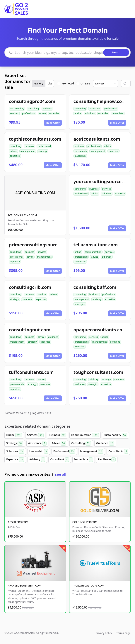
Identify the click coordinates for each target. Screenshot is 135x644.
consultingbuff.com (95, 287)
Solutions (15, 451)
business (47, 109)
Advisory (37, 460)
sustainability (17, 109)
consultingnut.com (30, 330)
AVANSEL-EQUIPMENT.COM (24, 586)
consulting (33, 109)
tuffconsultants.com (31, 372)
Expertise (15, 460)
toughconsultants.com (98, 372)
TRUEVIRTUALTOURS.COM (88, 586)
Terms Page (123, 633)
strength (93, 384)
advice (42, 113)
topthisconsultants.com (35, 139)
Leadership (39, 451)
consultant (80, 262)
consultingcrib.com (30, 287)
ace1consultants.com (97, 139)
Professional (64, 451)
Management (92, 451)
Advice (59, 443)
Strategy (15, 443)
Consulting (81, 443)
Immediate (84, 460)
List (50, 83)
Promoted (68, 83)
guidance (53, 337)
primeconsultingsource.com (40, 245)
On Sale (85, 83)
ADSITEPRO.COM (18, 522)
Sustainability (116, 435)
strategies (80, 304)
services (14, 113)
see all (60, 474)
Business (57, 435)
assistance (95, 109)
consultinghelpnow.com (100, 101)
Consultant (60, 460)
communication (93, 252)
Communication (85, 435)
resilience (80, 384)
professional (29, 113)
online (78, 252)
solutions (90, 113)
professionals (82, 342)
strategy (43, 151)
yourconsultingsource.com (103, 181)
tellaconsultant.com (96, 245)
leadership (80, 156)
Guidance (105, 443)
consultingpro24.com (32, 101)
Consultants (118, 451)
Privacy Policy (104, 633)
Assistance (37, 443)
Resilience (107, 460)
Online (14, 435)
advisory (97, 299)
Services (35, 435)
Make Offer (53, 123)
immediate (118, 113)
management (28, 151)
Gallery (39, 83)
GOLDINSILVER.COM (85, 522)
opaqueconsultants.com (100, 330)
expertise (54, 113)
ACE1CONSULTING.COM (22, 215)
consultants (81, 151)
